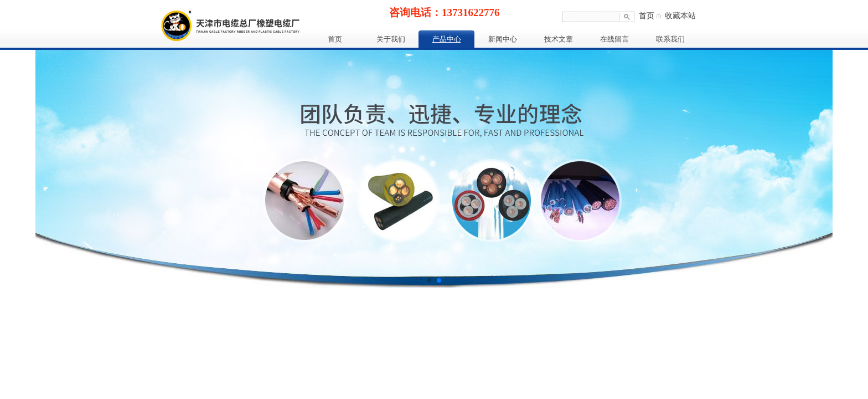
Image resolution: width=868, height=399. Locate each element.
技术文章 (559, 39)
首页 (647, 16)
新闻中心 (503, 39)
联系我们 (670, 39)
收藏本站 (680, 16)
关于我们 (391, 39)
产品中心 (447, 39)
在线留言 (614, 39)
